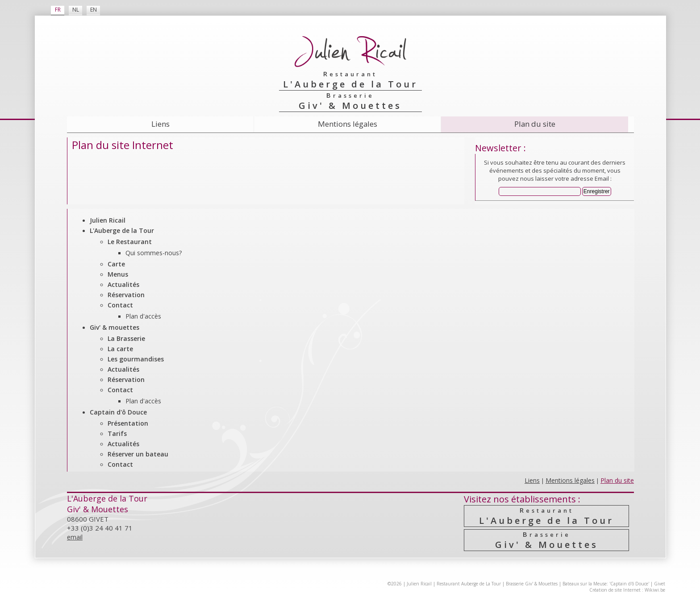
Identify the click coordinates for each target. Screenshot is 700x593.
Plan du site (535, 124)
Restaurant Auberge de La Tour (469, 584)
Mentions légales (348, 124)
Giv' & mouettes (115, 327)
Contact (120, 305)
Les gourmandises (136, 359)
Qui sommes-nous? (154, 253)
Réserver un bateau (138, 454)
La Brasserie (126, 338)
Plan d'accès (143, 316)
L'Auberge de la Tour (122, 230)
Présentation (128, 423)
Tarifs (117, 433)
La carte (120, 349)
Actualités (123, 284)
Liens (160, 124)
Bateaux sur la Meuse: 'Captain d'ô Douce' (606, 584)
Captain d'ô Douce (118, 412)
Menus (118, 274)
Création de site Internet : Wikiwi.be (627, 590)
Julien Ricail (108, 220)
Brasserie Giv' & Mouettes (532, 584)
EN (94, 10)
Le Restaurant (130, 242)
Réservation (126, 295)
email (75, 537)
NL (76, 10)
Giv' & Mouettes (546, 540)
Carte (116, 264)
